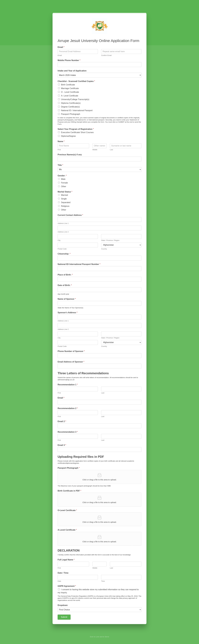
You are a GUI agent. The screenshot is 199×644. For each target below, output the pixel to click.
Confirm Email (106, 55)
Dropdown (63, 605)
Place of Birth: (65, 275)
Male (63, 179)
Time (103, 581)
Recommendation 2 (68, 408)
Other (64, 186)
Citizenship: (64, 254)
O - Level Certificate (70, 92)
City (59, 240)
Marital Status (65, 192)
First (59, 150)
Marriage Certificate (70, 88)
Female (64, 183)
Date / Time (63, 573)
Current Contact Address (70, 215)
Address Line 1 (63, 223)
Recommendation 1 (68, 385)
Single (64, 199)
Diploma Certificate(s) (71, 103)
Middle (95, 150)
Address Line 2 (63, 232)
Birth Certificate (68, 85)
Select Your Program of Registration (76, 129)
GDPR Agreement (67, 586)
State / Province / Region (110, 240)
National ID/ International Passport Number (79, 264)
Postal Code (62, 249)
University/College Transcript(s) (75, 99)
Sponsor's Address (68, 313)
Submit (64, 617)
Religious (65, 206)
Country (104, 249)
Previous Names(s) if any (70, 155)
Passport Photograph (71, 114)
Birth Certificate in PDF (69, 491)
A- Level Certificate (70, 96)
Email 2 (62, 421)
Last (111, 150)
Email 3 (62, 445)
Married (64, 195)
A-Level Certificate (67, 530)
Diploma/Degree (68, 136)
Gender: (62, 176)
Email (61, 47)
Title (60, 165)
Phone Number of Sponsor (71, 351)
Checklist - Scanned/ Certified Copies (76, 81)
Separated (66, 202)
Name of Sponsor (67, 299)
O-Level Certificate (67, 510)
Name (61, 141)
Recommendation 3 (68, 432)
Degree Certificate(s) (70, 107)
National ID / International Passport (77, 110)
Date (59, 581)
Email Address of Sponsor (71, 362)
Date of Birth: (65, 285)
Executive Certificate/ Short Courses (77, 132)
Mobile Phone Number (69, 60)
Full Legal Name (66, 560)
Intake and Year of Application (72, 71)
